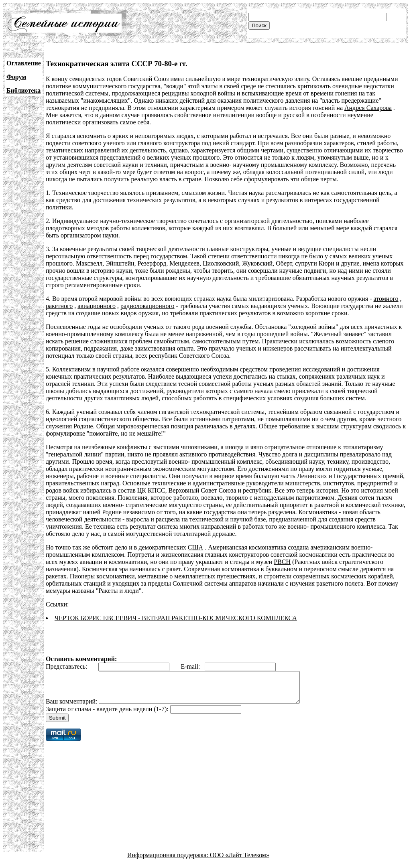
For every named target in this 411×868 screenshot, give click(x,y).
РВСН (282, 562)
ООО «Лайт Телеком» (240, 861)
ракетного (59, 306)
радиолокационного (148, 306)
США (195, 547)
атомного (386, 299)
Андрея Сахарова (368, 108)
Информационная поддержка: (169, 861)
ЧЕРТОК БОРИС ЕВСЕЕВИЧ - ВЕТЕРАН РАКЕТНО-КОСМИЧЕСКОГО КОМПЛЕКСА (176, 618)
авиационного (97, 306)
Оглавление (24, 63)
